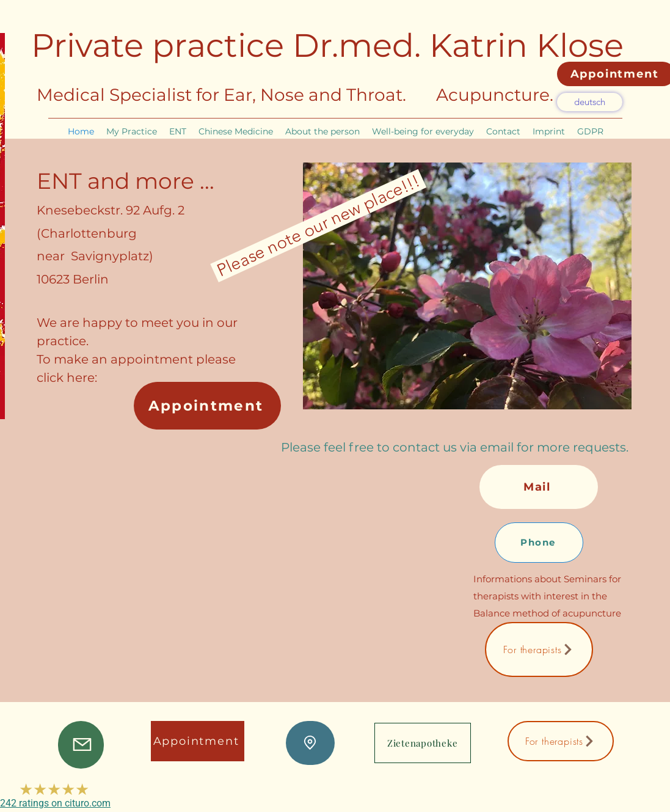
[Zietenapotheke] (423, 743)
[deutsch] (590, 102)
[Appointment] (207, 406)
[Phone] (539, 543)
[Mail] (539, 487)
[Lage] (310, 743)
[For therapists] (539, 649)
